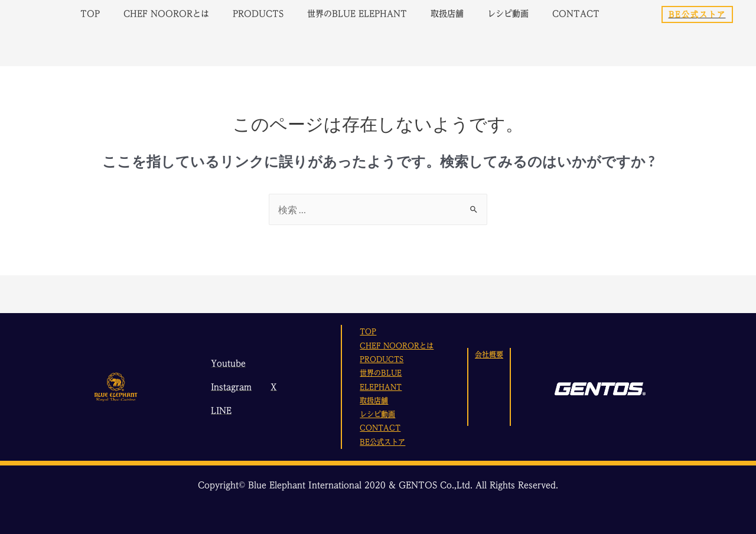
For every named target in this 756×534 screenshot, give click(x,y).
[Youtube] (227, 363)
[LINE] (219, 411)
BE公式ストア (382, 442)
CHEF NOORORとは (166, 14)
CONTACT (576, 14)
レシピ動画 (508, 14)
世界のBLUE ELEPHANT (357, 14)
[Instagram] (229, 387)
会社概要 (489, 354)
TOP (90, 14)
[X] (272, 387)
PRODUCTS (258, 14)
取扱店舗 (447, 14)
